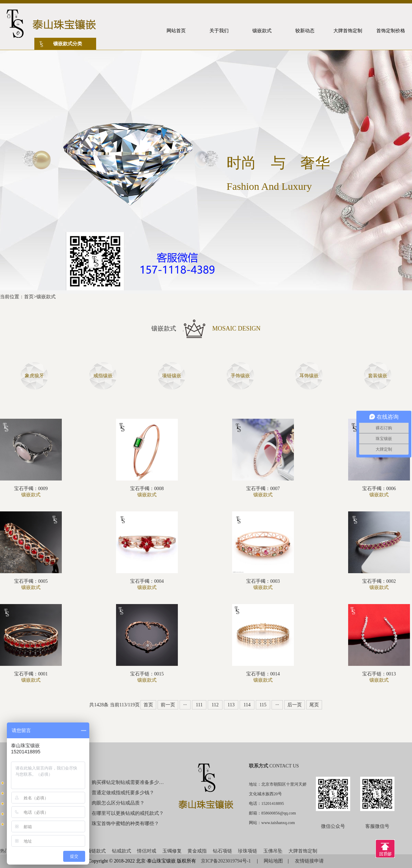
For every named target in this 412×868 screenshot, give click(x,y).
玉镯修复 (172, 851)
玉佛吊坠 (273, 851)
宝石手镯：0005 (31, 581)
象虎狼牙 (34, 376)
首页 (29, 297)
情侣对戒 (147, 851)
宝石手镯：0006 (379, 489)
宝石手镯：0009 (31, 489)
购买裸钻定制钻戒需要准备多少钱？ (128, 782)
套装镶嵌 (378, 376)
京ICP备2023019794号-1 (226, 861)
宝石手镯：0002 (379, 581)
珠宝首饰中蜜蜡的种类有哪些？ (125, 824)
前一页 (168, 705)
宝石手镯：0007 (263, 489)
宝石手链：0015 (147, 674)
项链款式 (96, 851)
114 (247, 705)
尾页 (314, 705)
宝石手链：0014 (263, 674)
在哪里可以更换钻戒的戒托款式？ (128, 813)
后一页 (295, 705)
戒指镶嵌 (103, 376)
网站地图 (273, 861)
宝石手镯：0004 (147, 581)
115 (263, 705)
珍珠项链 (248, 851)
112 (215, 705)
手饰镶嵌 (240, 376)
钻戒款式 (122, 851)
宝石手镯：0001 (31, 674)
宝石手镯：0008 (147, 489)
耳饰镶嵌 (309, 376)
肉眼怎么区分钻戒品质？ (118, 803)
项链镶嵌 (172, 376)
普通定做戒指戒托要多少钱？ (123, 793)
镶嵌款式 (46, 297)
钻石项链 (222, 851)
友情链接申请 (309, 861)
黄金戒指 (197, 851)
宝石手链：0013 (379, 674)
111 (199, 705)
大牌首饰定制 (303, 851)
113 (231, 705)
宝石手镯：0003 (263, 581)
